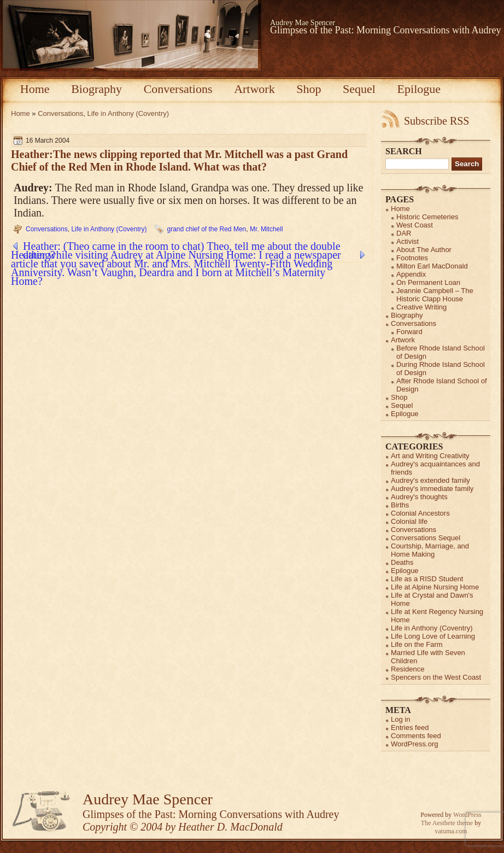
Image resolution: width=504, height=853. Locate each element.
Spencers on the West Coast (436, 677)
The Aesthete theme (447, 823)
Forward (409, 332)
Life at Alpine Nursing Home (435, 587)
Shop (309, 89)
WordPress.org (414, 744)
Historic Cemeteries (427, 217)
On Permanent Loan (428, 282)
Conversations (178, 89)
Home (35, 89)
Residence (408, 669)
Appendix (411, 274)
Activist (408, 241)
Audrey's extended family (430, 480)
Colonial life (409, 521)
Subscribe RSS (436, 121)
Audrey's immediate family (432, 489)
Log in (400, 719)
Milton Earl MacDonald (432, 266)
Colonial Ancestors (420, 513)
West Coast (415, 225)
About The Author (424, 250)
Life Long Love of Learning (433, 636)
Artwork (254, 89)
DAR (404, 233)
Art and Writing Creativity (430, 456)
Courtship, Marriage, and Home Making (430, 550)
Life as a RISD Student (427, 579)
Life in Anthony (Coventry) (128, 113)
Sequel (359, 89)
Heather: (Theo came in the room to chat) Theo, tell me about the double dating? (182, 246)
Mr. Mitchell (266, 229)
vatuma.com (451, 831)
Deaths (402, 562)
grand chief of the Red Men (206, 229)
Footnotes (412, 258)
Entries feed (410, 728)
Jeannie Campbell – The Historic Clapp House (435, 295)
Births (400, 505)
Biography (96, 89)
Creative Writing (421, 307)
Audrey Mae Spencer (303, 23)
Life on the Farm (417, 644)
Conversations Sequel (426, 538)
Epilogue (419, 89)
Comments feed (416, 736)
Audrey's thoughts (419, 497)
